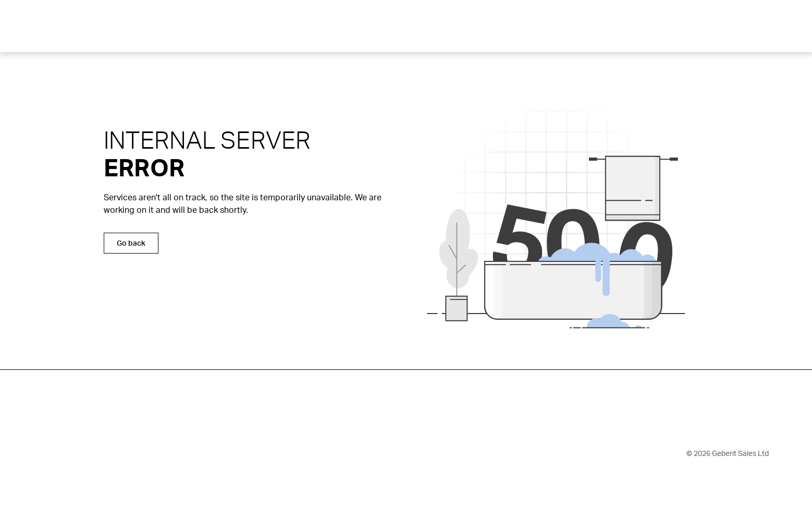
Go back (131, 243)
